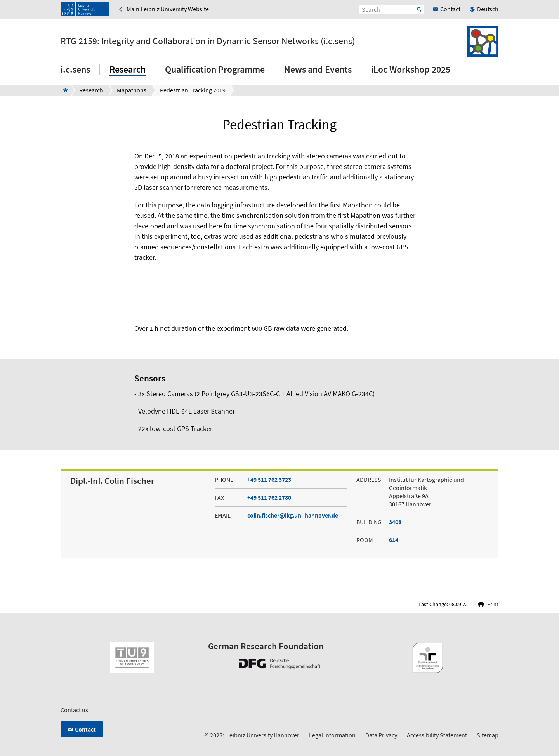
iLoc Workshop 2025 (411, 69)
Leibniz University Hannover (263, 735)
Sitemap (488, 735)
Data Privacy (381, 735)
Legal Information (332, 735)
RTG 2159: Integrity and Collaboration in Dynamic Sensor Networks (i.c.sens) (208, 41)
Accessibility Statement (437, 735)
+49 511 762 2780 (269, 497)
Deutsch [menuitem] (488, 9)
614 (394, 540)
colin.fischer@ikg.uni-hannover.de (293, 515)
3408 (395, 522)
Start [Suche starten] (419, 9)
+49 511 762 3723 (269, 480)
